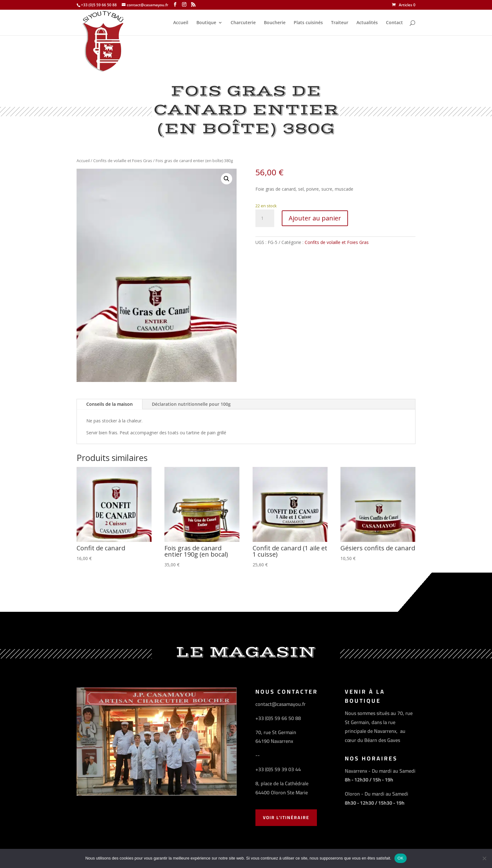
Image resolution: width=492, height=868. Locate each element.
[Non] (484, 858)
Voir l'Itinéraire (286, 818)
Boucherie (275, 23)
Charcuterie (243, 23)
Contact (394, 23)
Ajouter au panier (315, 218)
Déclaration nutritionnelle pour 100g (191, 404)
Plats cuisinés (308, 23)
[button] (227, 179)
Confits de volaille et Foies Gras (123, 161)
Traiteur (340, 23)
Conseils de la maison (110, 404)
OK (401, 858)
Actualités (367, 23)
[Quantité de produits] (265, 218)
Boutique (206, 23)
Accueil (181, 23)
